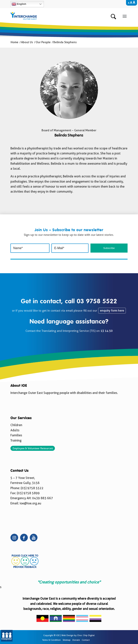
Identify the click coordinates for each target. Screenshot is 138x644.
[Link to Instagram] (14, 538)
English (19, 4)
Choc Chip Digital (86, 635)
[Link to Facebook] (24, 538)
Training (16, 440)
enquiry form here (112, 311)
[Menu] (125, 16)
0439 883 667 (43, 498)
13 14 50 (106, 331)
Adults (15, 430)
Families (16, 435)
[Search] (114, 16)
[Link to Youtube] (34, 538)
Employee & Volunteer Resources (33, 448)
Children (16, 425)
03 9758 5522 (97, 302)
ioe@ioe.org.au (30, 503)
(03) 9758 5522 (32, 488)
